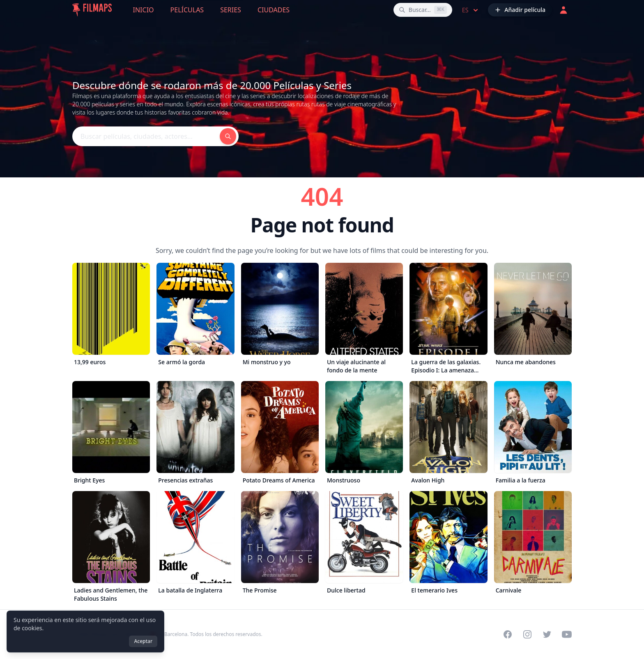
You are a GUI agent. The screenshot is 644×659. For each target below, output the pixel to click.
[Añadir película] (520, 10)
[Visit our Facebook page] (508, 634)
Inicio (144, 10)
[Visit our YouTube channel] (567, 634)
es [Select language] (471, 10)
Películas (187, 10)
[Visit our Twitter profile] (547, 634)
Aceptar (143, 641)
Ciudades (274, 10)
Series (231, 10)
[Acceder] (563, 10)
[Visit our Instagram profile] (527, 634)
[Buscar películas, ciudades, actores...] (423, 10)
